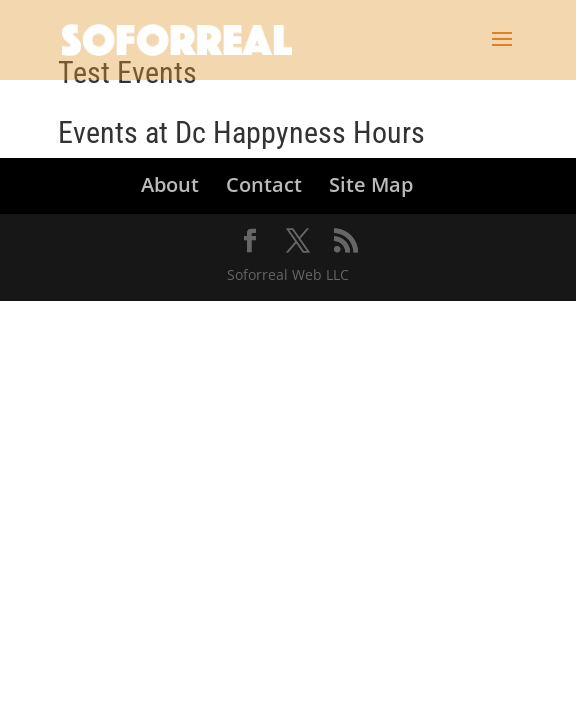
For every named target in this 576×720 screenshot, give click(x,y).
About (170, 184)
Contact (264, 184)
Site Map (371, 184)
